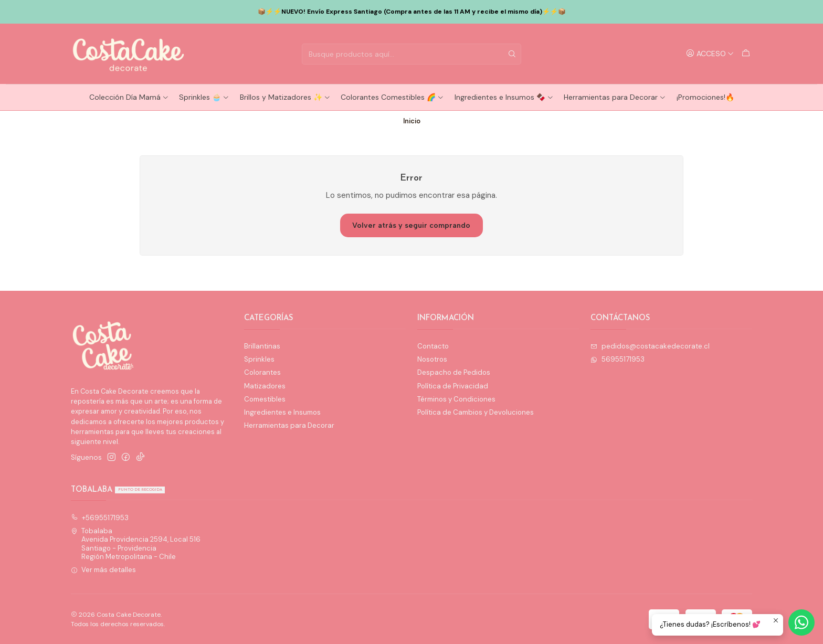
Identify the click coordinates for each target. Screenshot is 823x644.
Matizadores (265, 386)
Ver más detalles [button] (104, 570)
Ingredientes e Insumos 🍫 (504, 97)
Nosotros (432, 359)
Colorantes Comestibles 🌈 (392, 97)
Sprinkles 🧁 (204, 97)
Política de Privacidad (453, 386)
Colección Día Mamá (129, 97)
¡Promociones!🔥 (705, 97)
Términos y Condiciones (456, 399)
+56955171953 (100, 518)
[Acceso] (710, 54)
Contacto (433, 346)
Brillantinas (262, 346)
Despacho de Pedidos (454, 372)
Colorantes (262, 372)
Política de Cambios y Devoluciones (476, 412)
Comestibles (265, 399)
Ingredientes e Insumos (282, 412)
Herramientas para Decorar (615, 97)
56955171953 (618, 359)
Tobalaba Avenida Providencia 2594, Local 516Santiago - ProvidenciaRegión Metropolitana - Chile (136, 544)
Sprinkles (259, 359)
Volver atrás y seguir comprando (411, 225)
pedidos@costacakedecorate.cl (650, 346)
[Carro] (746, 54)
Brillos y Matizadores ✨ (285, 97)
